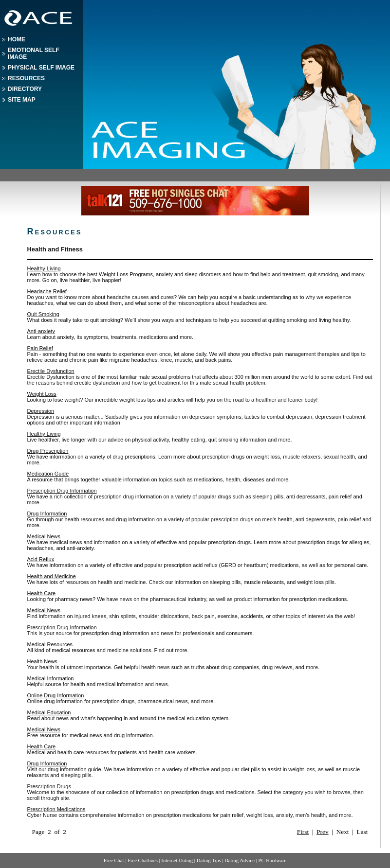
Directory (25, 89)
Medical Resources (50, 644)
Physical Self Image (41, 68)
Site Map (22, 100)
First (303, 832)
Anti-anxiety (41, 331)
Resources (26, 78)
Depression (41, 411)
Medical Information (51, 678)
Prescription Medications (56, 809)
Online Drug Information (56, 695)
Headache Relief (47, 291)
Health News (42, 661)
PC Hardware (272, 860)
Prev (322, 832)
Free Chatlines (143, 860)
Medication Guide (48, 474)
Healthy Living (44, 268)
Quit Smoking (43, 314)
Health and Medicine (52, 576)
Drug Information (47, 514)
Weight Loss (42, 394)
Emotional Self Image (34, 53)
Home (17, 39)
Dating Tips (209, 860)
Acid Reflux (41, 559)
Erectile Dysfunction (51, 371)
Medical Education (49, 712)
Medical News (44, 536)
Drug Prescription (48, 451)
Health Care (42, 593)
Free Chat (114, 860)
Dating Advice (240, 860)
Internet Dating (177, 860)
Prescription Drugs (49, 786)
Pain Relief (40, 348)
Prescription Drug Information (62, 491)
